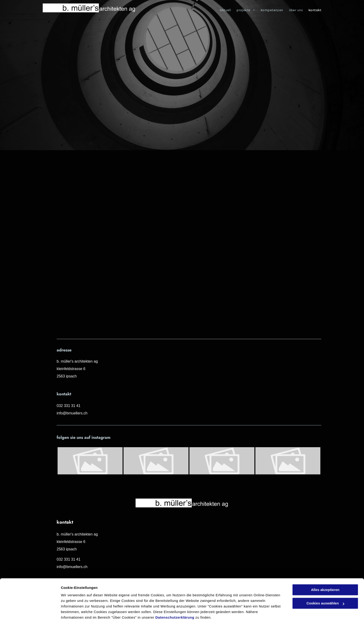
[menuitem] (222, 10)
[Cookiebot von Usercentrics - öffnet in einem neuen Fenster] (30, 616)
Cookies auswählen (77, 616)
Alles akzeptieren (325, 575)
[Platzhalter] (90, 461)
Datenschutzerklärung (175, 603)
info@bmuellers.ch (72, 413)
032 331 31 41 (68, 406)
